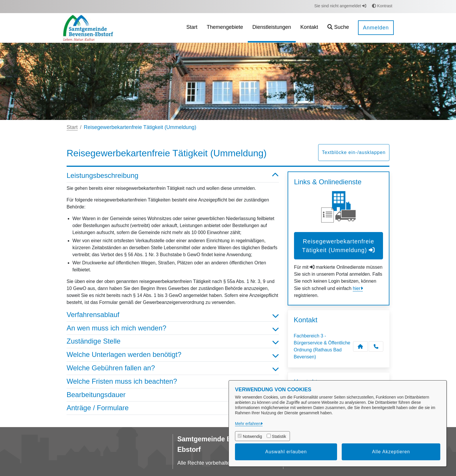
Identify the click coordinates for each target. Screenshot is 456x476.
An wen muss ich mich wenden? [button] (173, 328)
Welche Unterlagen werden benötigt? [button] (173, 355)
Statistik (279, 436)
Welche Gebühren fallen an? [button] (173, 368)
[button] (338, 28)
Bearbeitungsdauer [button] (173, 395)
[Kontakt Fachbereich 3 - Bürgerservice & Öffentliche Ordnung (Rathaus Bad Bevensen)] (360, 346)
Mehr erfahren (248, 424)
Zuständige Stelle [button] (173, 341)
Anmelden (376, 28)
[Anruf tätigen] (376, 346)
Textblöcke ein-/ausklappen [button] (354, 152)
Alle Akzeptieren (391, 452)
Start (72, 127)
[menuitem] (192, 28)
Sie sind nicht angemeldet (340, 6)
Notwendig (252, 436)
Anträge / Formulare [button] (173, 408)
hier (357, 288)
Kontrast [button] (382, 6)
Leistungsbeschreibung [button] (173, 176)
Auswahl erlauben (286, 452)
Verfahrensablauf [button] (173, 315)
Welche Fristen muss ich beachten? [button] (173, 382)
